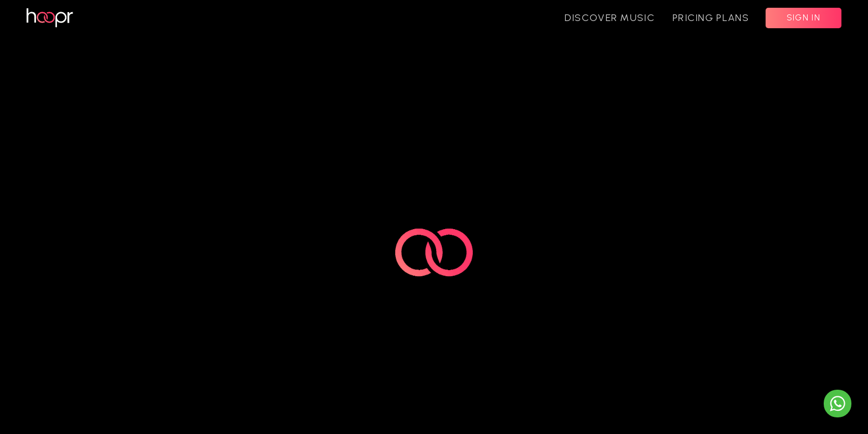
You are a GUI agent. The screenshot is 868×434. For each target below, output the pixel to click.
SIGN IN (804, 18)
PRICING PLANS (711, 18)
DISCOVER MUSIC (610, 18)
